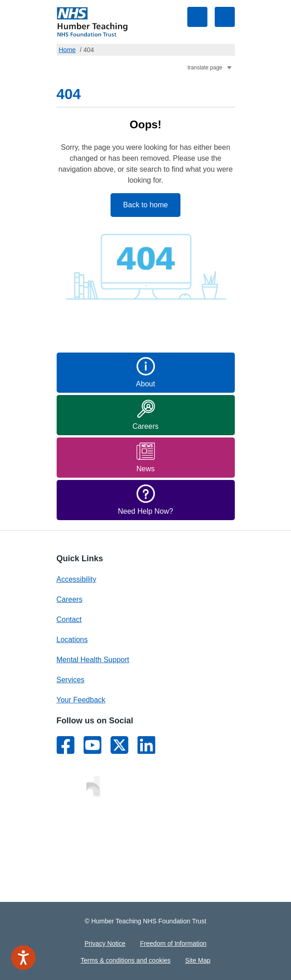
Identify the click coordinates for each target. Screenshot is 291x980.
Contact (69, 619)
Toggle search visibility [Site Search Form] (197, 17)
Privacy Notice (105, 943)
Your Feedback (81, 700)
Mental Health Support (93, 660)
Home (67, 50)
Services (71, 680)
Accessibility (77, 579)
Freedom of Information (173, 943)
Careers (70, 599)
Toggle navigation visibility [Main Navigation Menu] (225, 17)
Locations (72, 640)
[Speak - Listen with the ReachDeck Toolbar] (23, 958)
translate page (205, 68)
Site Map (198, 960)
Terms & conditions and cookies (125, 960)
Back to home (146, 205)
